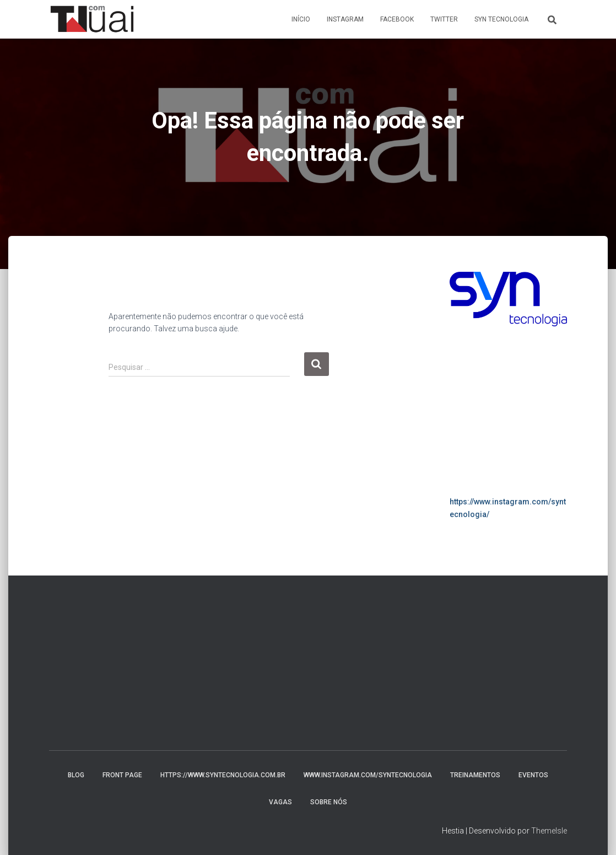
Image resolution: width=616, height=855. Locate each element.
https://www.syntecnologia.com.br (223, 775)
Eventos (533, 775)
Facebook (397, 19)
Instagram (345, 19)
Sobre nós (329, 802)
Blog (76, 775)
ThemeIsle (549, 831)
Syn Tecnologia (501, 19)
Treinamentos (475, 775)
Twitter (444, 19)
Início (301, 19)
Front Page (122, 775)
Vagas (280, 802)
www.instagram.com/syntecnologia (368, 775)
